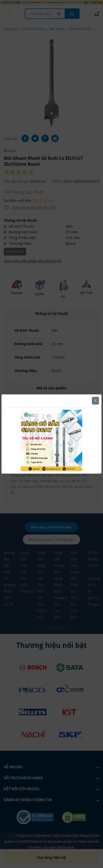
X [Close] (95, 400)
